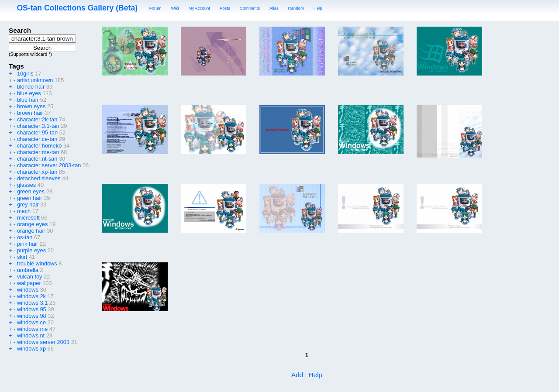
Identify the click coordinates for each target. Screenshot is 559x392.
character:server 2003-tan (49, 165)
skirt (22, 257)
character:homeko (39, 146)
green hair (30, 198)
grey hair (28, 205)
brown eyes (31, 106)
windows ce (31, 322)
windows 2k (31, 296)
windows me (32, 329)
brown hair (30, 113)
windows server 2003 (43, 342)
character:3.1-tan (38, 126)
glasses (26, 185)
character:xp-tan (37, 172)
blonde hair (31, 87)
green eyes (31, 191)
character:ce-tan (37, 139)
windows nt (31, 335)
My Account (199, 8)
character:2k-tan (37, 119)
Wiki (175, 8)
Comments (250, 8)
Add (297, 375)
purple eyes (31, 250)
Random (296, 8)
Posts (225, 8)
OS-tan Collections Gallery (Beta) (77, 8)
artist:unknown (35, 80)
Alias (274, 8)
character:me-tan (38, 152)
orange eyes (32, 224)
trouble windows (37, 263)
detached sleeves (39, 178)
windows (28, 290)
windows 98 (32, 316)
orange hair (31, 231)
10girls (25, 74)
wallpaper (29, 283)
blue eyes (29, 93)
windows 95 (32, 309)
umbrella (28, 270)
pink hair (28, 244)
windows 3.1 (32, 303)
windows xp (31, 349)
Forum (155, 8)
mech (24, 211)
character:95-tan (37, 132)
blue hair (28, 100)
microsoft (28, 218)
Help (318, 8)
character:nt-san (37, 159)
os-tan (25, 237)
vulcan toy (30, 277)
